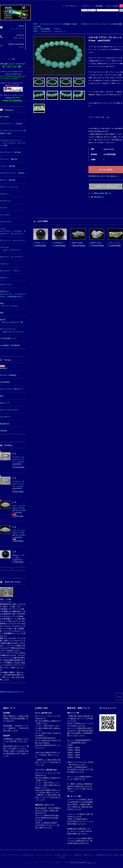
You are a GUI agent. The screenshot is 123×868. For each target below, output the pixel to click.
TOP (35, 24)
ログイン (87, 6)
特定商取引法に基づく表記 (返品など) (104, 176)
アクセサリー (46, 31)
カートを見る (115, 6)
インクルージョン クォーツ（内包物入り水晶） (59, 24)
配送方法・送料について (84, 855)
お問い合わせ (28, 855)
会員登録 (99, 6)
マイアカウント (71, 6)
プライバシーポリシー (44, 855)
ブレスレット (60, 31)
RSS (121, 855)
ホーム (4, 855)
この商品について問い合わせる (106, 186)
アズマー (57, 29)
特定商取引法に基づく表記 (107, 855)
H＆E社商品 (45, 29)
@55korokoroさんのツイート (12, 692)
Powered (80, 862)
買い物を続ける (97, 197)
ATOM (62, 857)
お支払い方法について (64, 855)
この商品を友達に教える (101, 193)
